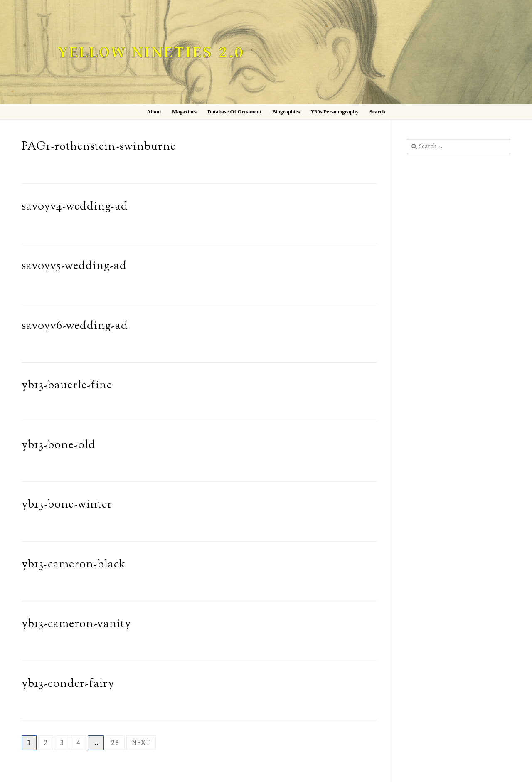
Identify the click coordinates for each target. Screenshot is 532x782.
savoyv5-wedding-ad (74, 266)
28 (115, 743)
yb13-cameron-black (74, 565)
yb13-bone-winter (67, 505)
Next (141, 743)
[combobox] (459, 146)
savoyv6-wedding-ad (75, 326)
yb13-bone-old (59, 445)
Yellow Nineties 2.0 (151, 53)
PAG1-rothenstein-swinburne (99, 147)
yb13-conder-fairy (68, 684)
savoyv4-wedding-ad (75, 207)
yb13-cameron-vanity (76, 624)
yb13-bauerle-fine (67, 386)
